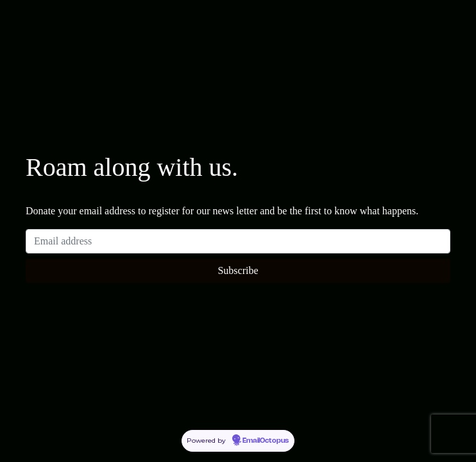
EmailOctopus (266, 441)
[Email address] (238, 241)
